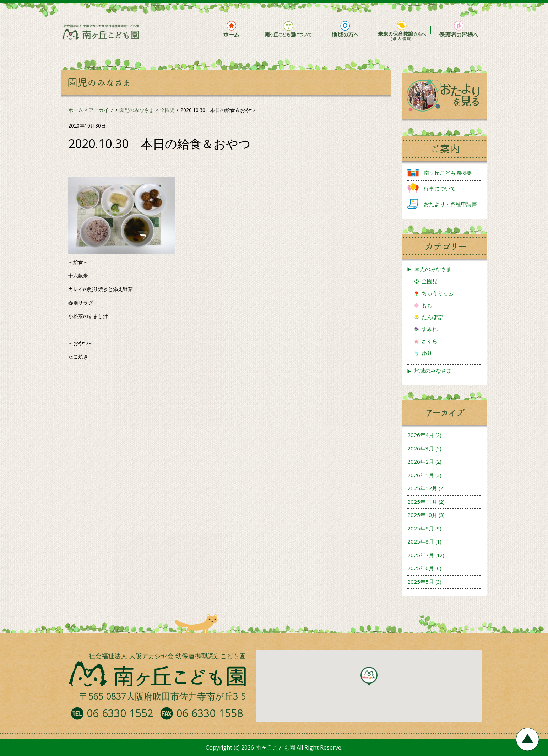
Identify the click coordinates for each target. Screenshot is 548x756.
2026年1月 (421, 475)
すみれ (430, 329)
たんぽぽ (432, 317)
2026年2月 (421, 461)
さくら (430, 341)
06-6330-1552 (120, 713)
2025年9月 (421, 528)
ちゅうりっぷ (438, 293)
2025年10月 (422, 515)
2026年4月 (421, 435)
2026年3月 (421, 448)
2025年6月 (421, 568)
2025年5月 (421, 582)
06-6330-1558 (210, 713)
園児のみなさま (433, 269)
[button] (369, 676)
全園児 (430, 281)
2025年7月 (421, 555)
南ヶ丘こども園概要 (448, 173)
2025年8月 (421, 541)
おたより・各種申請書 (450, 204)
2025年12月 (422, 488)
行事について (440, 188)
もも (427, 305)
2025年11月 (422, 502)
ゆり (427, 353)
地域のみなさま (433, 371)
